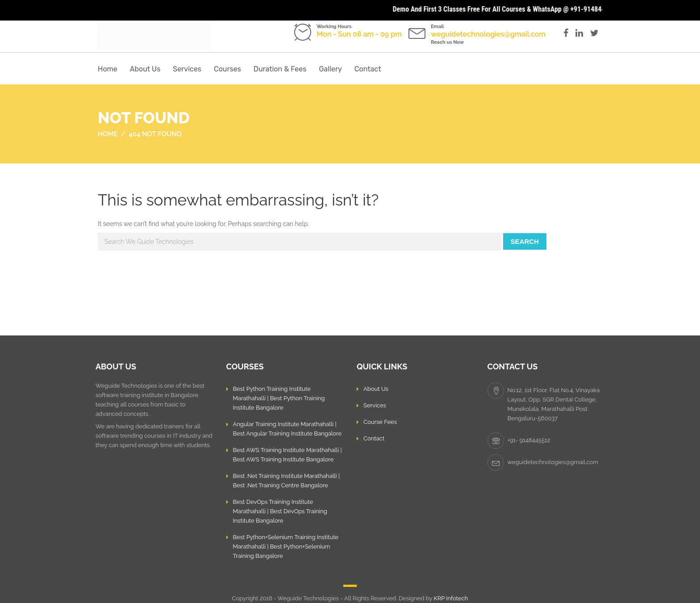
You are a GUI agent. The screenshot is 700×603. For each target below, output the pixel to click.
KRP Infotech (451, 598)
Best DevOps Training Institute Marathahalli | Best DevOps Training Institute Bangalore (280, 511)
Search (525, 241)
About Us (145, 69)
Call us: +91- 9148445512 (345, 42)
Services (187, 69)
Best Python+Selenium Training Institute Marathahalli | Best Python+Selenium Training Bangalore (286, 546)
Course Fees (380, 422)
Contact (368, 69)
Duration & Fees (280, 69)
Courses (227, 69)
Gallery (330, 69)
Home (108, 69)
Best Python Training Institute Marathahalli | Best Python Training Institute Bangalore (279, 398)
